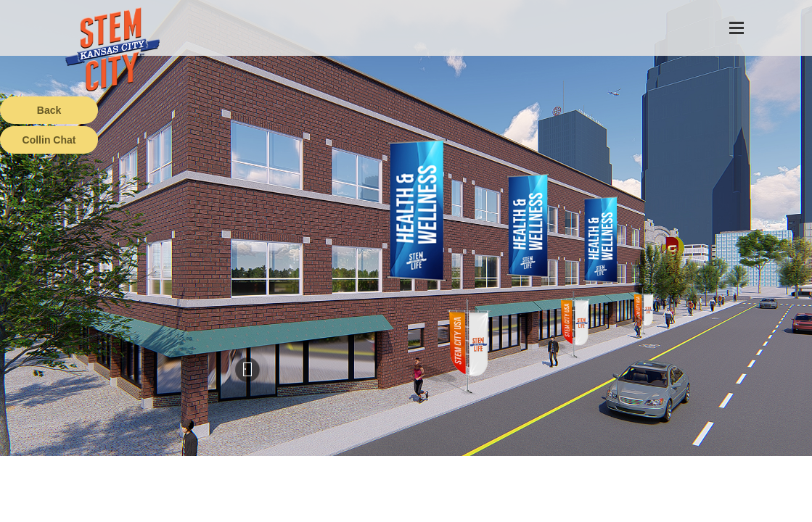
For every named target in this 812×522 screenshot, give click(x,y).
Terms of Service (83, 511)
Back (49, 110)
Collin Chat (49, 140)
